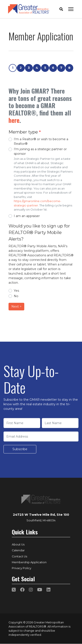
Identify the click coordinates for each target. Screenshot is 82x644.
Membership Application (29, 562)
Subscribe (20, 449)
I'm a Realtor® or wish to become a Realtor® (41, 141)
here (14, 120)
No (16, 296)
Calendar (18, 550)
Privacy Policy (22, 568)
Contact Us (19, 556)
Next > (16, 306)
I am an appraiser (27, 216)
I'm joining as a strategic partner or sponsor (40, 151)
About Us (18, 544)
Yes (16, 291)
